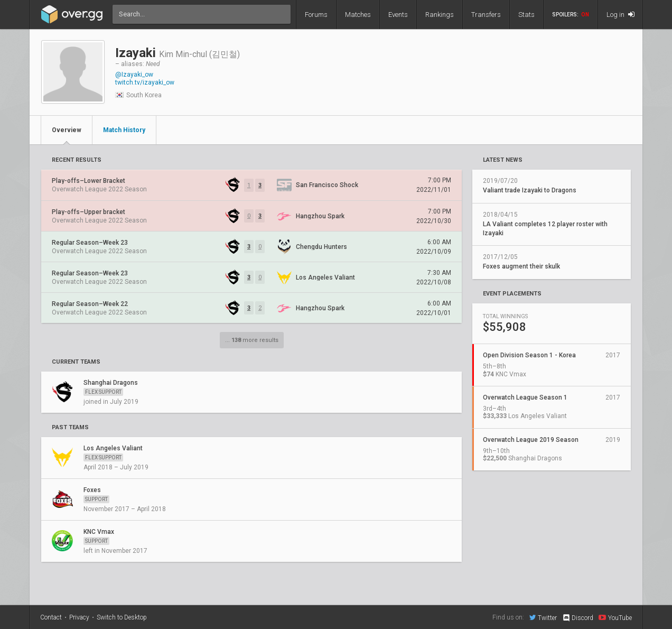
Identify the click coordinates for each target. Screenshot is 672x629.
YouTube (615, 617)
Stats (526, 15)
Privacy (79, 617)
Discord (578, 618)
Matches (358, 15)
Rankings (440, 15)
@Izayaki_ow (134, 75)
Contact (51, 617)
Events (398, 15)
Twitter (543, 617)
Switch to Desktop (122, 617)
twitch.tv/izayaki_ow (145, 82)
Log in (620, 15)
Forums (316, 15)
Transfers (486, 15)
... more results (252, 340)
